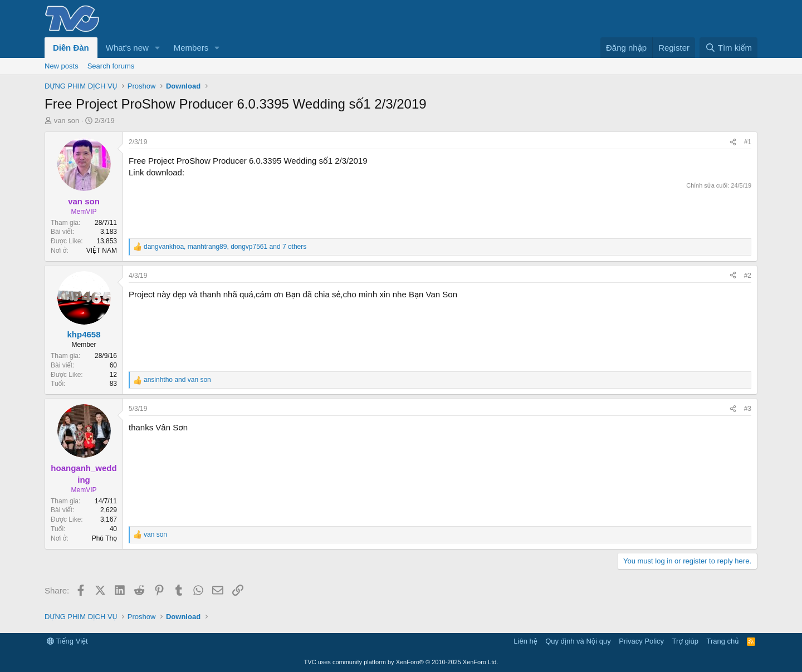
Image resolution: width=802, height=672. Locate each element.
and (177, 380)
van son (67, 121)
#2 (748, 276)
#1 (748, 142)
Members (191, 48)
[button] (158, 48)
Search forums (111, 66)
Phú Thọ (104, 538)
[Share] (733, 142)
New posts (62, 66)
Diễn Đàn (71, 48)
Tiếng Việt (67, 641)
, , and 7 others (225, 247)
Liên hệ (525, 641)
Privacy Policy (641, 641)
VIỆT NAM (102, 251)
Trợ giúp (685, 641)
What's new (127, 48)
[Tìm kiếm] (728, 48)
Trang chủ (723, 641)
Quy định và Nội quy (578, 641)
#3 (748, 409)
